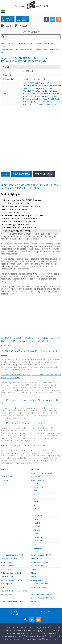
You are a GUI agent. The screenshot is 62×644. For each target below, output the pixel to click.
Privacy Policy (46, 611)
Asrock (37, 551)
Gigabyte (38, 530)
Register (23, 26)
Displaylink (39, 516)
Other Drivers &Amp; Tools (12, 601)
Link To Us (16, 611)
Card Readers (6, 477)
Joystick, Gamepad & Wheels (43, 555)
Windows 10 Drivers (31, 44)
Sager (54, 104)
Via (35, 505)
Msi (35, 494)
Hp (35, 544)
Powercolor (39, 541)
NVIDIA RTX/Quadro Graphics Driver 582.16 (23, 446)
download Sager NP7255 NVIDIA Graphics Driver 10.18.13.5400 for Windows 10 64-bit (42, 88)
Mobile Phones (7, 576)
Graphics (40, 104)
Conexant (38, 534)
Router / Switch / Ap (39, 566)
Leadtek (37, 548)
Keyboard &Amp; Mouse (41, 594)
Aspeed (37, 526)
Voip (3, 587)
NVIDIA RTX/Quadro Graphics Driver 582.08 (23, 423)
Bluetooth (35, 470)
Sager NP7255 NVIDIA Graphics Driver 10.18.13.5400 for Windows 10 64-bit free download (41, 94)
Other (36, 519)
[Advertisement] (31, 137)
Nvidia (3, 47)
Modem (34, 573)
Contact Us (16, 614)
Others (37, 509)
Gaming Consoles (39, 580)
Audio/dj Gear (7, 584)
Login (8, 26)
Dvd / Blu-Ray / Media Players (13, 580)
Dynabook (38, 537)
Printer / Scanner (8, 566)
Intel (36, 491)
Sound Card (6, 569)
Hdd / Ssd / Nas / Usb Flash (12, 555)
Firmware (5, 480)
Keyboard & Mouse (9, 559)
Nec (36, 498)
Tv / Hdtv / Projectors (40, 584)
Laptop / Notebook (39, 587)
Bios (2, 470)
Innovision (38, 487)
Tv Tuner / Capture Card (11, 573)
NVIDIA (48, 104)
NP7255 (32, 104)
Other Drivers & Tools (40, 562)
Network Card (6, 562)
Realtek (37, 523)
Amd (36, 484)
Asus (36, 512)
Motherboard (37, 559)
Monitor (34, 576)
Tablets (34, 569)
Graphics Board (47, 44)
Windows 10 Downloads (11, 44)
